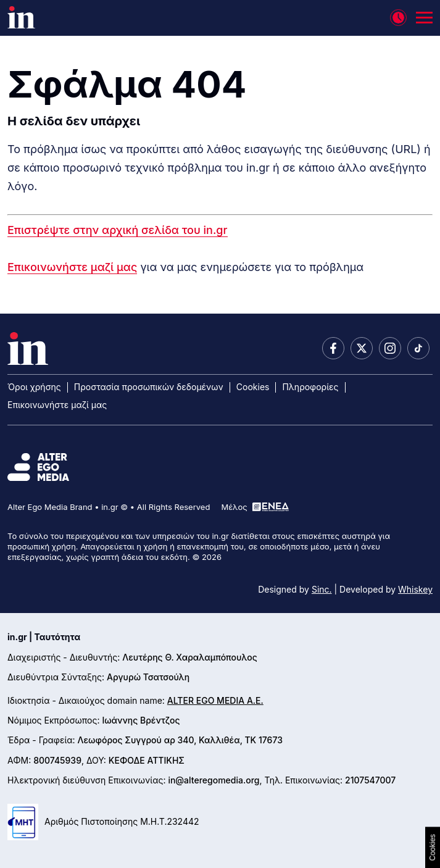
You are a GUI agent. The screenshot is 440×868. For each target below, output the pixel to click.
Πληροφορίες (310, 387)
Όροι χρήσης (34, 387)
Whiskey (415, 589)
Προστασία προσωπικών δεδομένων (149, 387)
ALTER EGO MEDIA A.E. (215, 700)
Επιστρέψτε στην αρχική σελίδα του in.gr (118, 230)
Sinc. (322, 589)
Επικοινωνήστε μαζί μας (72, 267)
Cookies (253, 387)
